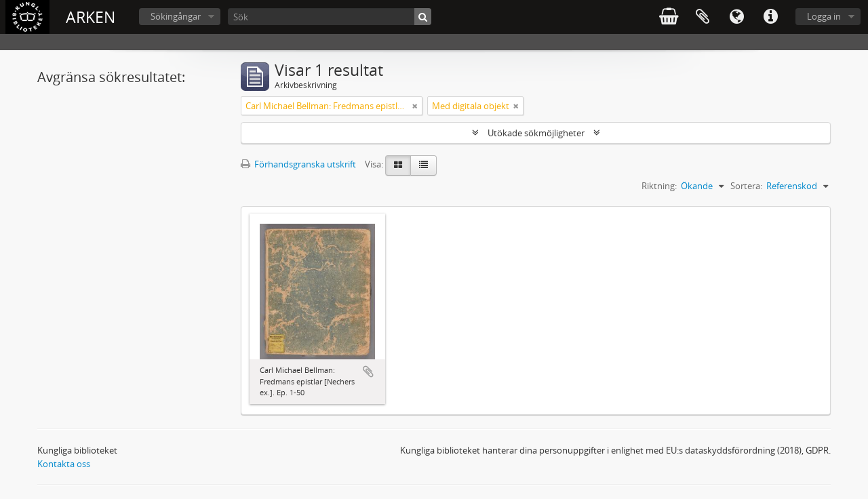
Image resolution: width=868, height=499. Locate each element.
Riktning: (659, 186)
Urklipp (703, 17)
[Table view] (423, 165)
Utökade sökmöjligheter (536, 133)
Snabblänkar (770, 17)
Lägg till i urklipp (368, 372)
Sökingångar (176, 16)
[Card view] (398, 165)
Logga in (824, 16)
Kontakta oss (64, 464)
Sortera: (746, 186)
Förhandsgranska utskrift (298, 164)
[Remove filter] (415, 106)
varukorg (669, 17)
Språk (736, 17)
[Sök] (330, 17)
